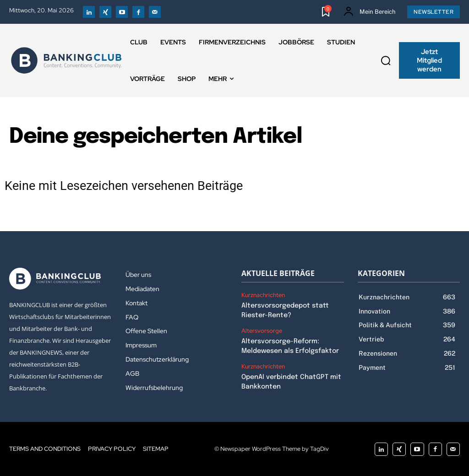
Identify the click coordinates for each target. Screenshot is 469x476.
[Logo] (66, 60)
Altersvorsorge (262, 330)
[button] (386, 60)
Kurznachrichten (263, 295)
